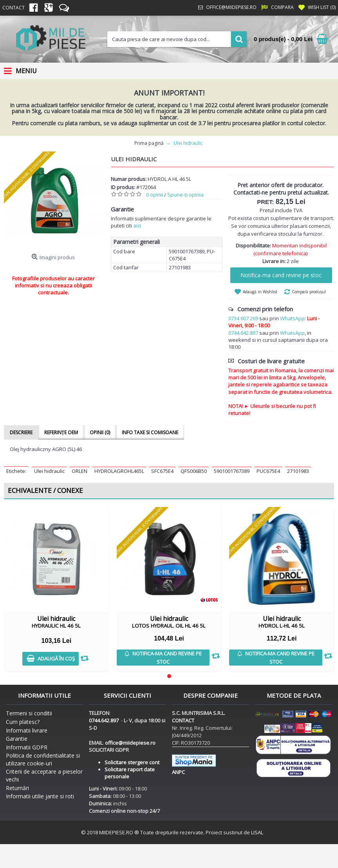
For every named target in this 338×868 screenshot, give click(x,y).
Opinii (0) (100, 432)
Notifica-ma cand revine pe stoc (281, 275)
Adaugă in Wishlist (260, 292)
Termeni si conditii (29, 713)
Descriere (21, 432)
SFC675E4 (162, 471)
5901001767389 (232, 471)
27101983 (298, 471)
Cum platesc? (23, 722)
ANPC (178, 772)
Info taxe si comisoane (150, 432)
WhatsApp (292, 318)
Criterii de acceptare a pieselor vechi (44, 775)
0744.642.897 (243, 333)
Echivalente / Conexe (45, 490)
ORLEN (80, 471)
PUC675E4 (268, 471)
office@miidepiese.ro (130, 743)
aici (137, 226)
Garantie (17, 739)
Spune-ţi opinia (185, 195)
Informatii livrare (27, 730)
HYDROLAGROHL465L (119, 471)
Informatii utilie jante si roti (40, 796)
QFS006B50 (194, 471)
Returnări (17, 788)
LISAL (257, 832)
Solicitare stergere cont (132, 762)
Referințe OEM (61, 432)
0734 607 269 (243, 318)
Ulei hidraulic (49, 471)
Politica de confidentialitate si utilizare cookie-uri (43, 759)
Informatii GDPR (27, 747)
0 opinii (155, 195)
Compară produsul (309, 292)
